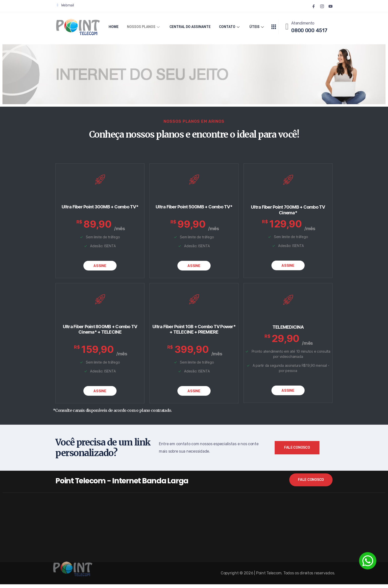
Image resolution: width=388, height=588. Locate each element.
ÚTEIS (258, 27)
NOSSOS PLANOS (144, 27)
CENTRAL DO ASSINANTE (191, 27)
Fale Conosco (297, 451)
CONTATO (231, 27)
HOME (113, 27)
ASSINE (100, 267)
